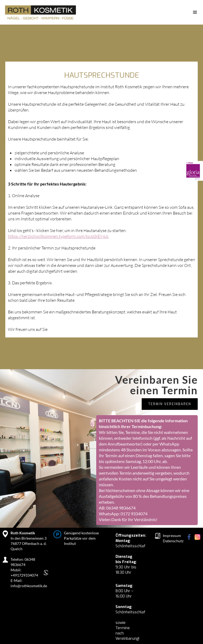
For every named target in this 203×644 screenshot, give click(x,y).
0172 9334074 (134, 514)
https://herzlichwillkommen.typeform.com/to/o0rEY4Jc (58, 236)
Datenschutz (173, 541)
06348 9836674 (121, 508)
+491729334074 (24, 575)
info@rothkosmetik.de (29, 586)
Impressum (172, 536)
